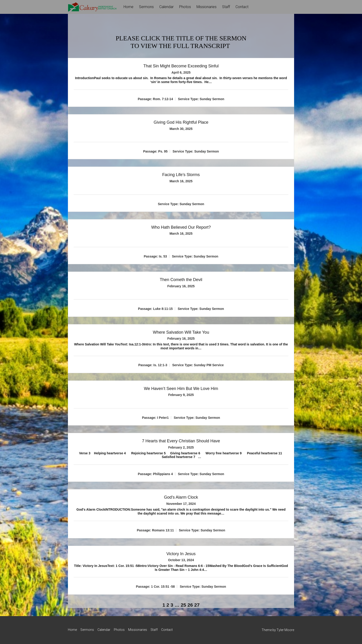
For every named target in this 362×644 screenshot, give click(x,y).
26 (190, 605)
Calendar (166, 7)
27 (197, 605)
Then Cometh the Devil (181, 280)
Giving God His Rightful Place (181, 122)
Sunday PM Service (209, 365)
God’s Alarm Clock (181, 497)
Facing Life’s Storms (181, 175)
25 (183, 605)
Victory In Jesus (181, 554)
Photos (185, 7)
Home (128, 7)
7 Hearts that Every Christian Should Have (181, 441)
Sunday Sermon (212, 99)
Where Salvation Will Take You (181, 332)
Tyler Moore (285, 630)
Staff (226, 7)
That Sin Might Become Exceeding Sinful (181, 66)
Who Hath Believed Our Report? (181, 227)
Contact (242, 7)
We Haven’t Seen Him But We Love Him (181, 389)
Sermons (146, 7)
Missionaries (207, 7)
